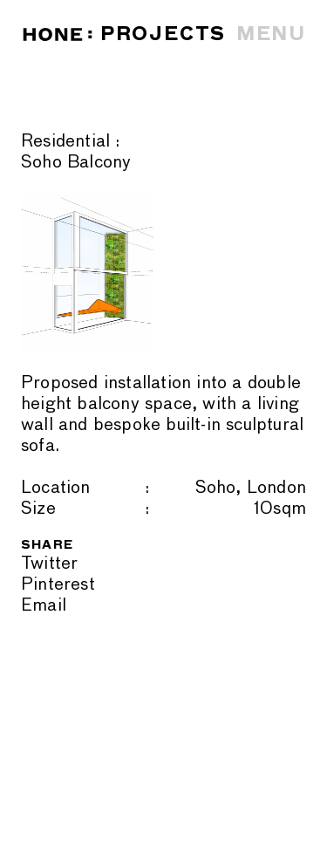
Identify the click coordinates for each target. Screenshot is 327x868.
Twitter (49, 564)
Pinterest (58, 584)
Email (44, 605)
